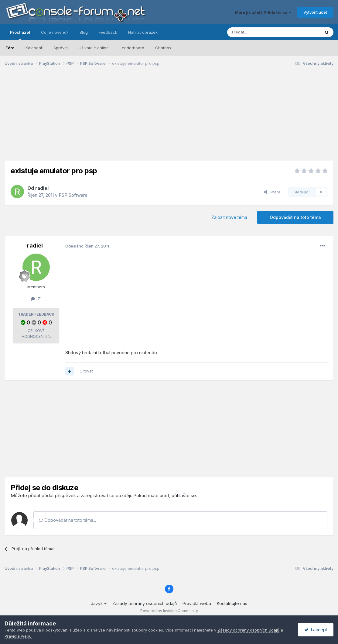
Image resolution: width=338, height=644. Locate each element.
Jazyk (99, 603)
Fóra (10, 48)
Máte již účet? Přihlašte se (263, 12)
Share (272, 192)
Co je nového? (55, 32)
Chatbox (163, 48)
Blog (84, 32)
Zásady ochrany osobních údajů (145, 603)
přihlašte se (184, 495)
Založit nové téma (229, 217)
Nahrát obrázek (143, 32)
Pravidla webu (197, 603)
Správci (61, 48)
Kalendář (34, 48)
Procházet (20, 35)
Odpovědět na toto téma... (67, 520)
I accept (316, 630)
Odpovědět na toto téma (295, 217)
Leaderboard (132, 48)
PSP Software (73, 195)
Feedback (108, 32)
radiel (42, 188)
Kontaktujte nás (232, 603)
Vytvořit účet (315, 12)
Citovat (86, 371)
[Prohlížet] (258, 32)
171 (36, 299)
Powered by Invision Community (169, 611)
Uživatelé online (94, 48)
